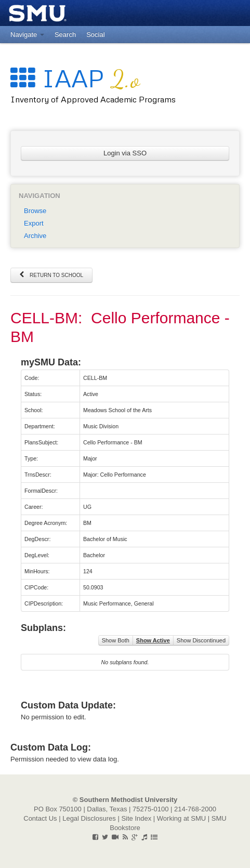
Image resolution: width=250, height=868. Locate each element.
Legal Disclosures (89, 818)
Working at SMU (181, 818)
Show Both (116, 640)
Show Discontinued (201, 640)
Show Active (153, 640)
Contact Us (40, 818)
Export (34, 223)
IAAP (75, 78)
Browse (35, 211)
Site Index (136, 818)
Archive (35, 236)
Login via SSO (125, 153)
